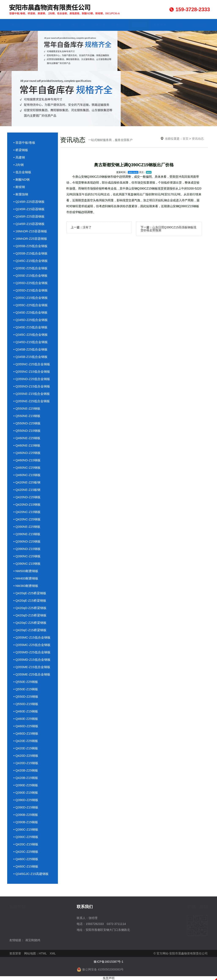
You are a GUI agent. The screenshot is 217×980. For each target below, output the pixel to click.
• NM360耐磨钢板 (26, 586)
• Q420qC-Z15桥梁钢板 (30, 630)
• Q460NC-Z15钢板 (27, 475)
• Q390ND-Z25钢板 (27, 541)
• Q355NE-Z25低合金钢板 (32, 401)
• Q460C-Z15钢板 (26, 866)
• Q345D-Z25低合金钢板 (31, 320)
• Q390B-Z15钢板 (26, 822)
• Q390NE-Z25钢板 (27, 527)
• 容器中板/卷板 (25, 143)
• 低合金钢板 (22, 172)
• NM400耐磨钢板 (26, 578)
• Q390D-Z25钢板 (26, 800)
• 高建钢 (19, 157)
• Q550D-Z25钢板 (26, 696)
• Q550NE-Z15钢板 (27, 416)
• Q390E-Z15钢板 (26, 793)
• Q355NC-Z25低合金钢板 (32, 364)
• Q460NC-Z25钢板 (27, 468)
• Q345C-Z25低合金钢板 (31, 335)
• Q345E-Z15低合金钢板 (31, 327)
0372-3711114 (116, 924)
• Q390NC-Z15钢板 (27, 564)
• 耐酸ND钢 (22, 179)
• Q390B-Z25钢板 (26, 815)
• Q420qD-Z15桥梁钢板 (30, 615)
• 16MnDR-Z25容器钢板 (30, 239)
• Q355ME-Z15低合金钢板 (32, 667)
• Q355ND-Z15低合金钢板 (32, 386)
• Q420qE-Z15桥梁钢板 (30, 600)
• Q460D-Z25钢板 (26, 726)
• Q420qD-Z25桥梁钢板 (30, 608)
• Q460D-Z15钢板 (26, 733)
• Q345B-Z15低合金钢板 (31, 357)
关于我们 (38, 25)
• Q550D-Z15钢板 (26, 704)
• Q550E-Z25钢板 (26, 682)
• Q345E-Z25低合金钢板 (31, 312)
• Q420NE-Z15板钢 (27, 490)
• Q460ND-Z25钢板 (27, 453)
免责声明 (109, 978)
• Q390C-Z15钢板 (26, 829)
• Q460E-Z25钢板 (26, 719)
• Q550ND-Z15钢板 (27, 431)
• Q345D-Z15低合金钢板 (31, 342)
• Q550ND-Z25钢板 (27, 423)
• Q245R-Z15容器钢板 (29, 209)
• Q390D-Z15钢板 (26, 807)
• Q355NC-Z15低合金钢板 (32, 372)
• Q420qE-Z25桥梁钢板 (30, 593)
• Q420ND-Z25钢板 (27, 497)
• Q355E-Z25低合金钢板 (31, 268)
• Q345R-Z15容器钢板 (29, 224)
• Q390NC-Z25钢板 (27, 556)
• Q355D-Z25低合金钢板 (31, 283)
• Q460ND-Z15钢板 (27, 460)
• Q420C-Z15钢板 (26, 844)
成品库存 (78, 25)
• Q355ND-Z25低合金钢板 (32, 379)
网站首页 (17, 25)
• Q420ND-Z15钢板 (27, 504)
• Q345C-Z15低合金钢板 (31, 261)
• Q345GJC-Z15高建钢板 (31, 874)
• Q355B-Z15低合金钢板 (31, 253)
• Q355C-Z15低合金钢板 (31, 298)
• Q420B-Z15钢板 (26, 778)
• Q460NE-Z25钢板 (27, 438)
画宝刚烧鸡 (33, 940)
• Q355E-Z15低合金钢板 (31, 275)
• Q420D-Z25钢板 (26, 756)
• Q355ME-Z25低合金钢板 (32, 674)
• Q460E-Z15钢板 (26, 711)
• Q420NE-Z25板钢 (27, 482)
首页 (186, 139)
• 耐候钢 (19, 187)
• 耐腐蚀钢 (21, 194)
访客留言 (180, 25)
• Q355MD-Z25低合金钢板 (32, 652)
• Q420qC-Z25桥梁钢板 (30, 623)
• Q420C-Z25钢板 (26, 852)
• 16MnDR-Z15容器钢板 (30, 231)
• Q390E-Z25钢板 (26, 785)
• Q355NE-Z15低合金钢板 (32, 394)
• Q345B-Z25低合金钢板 (31, 349)
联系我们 (200, 25)
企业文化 (119, 25)
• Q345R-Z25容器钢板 (29, 216)
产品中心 (58, 25)
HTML (43, 953)
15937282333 (95, 924)
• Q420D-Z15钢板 (26, 763)
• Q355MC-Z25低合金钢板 (32, 645)
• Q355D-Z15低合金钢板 (31, 290)
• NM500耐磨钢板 (26, 571)
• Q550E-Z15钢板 (26, 689)
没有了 (87, 227)
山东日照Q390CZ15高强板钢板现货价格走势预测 (168, 229)
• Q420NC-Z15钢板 (27, 512)
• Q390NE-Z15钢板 (27, 534)
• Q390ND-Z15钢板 (27, 549)
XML (53, 953)
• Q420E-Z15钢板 (26, 748)
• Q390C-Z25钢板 (26, 837)
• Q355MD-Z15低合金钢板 (32, 660)
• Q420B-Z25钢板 (26, 770)
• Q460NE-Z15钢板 (27, 445)
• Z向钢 (19, 165)
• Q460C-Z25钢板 (26, 859)
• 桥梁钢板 (21, 150)
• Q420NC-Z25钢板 (27, 519)
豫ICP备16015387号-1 (108, 962)
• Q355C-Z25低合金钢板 (31, 305)
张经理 (93, 918)
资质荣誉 (159, 25)
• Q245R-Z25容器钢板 (29, 202)
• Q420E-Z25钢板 (26, 741)
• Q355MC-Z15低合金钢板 (32, 637)
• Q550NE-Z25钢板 (27, 408)
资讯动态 (139, 25)
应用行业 (98, 25)
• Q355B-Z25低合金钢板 (31, 246)
